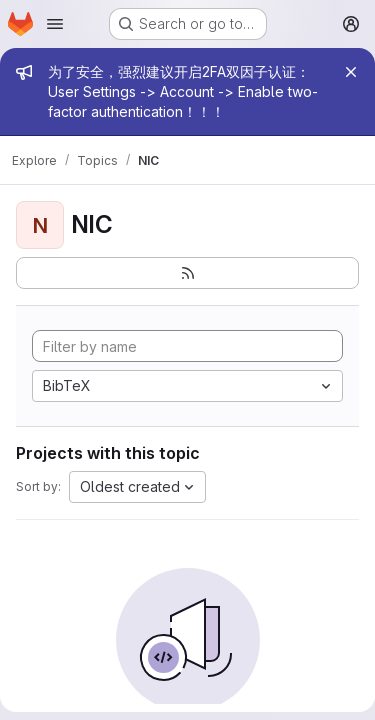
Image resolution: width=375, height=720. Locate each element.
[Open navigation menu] (55, 24)
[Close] (351, 72)
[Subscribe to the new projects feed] (187, 273)
